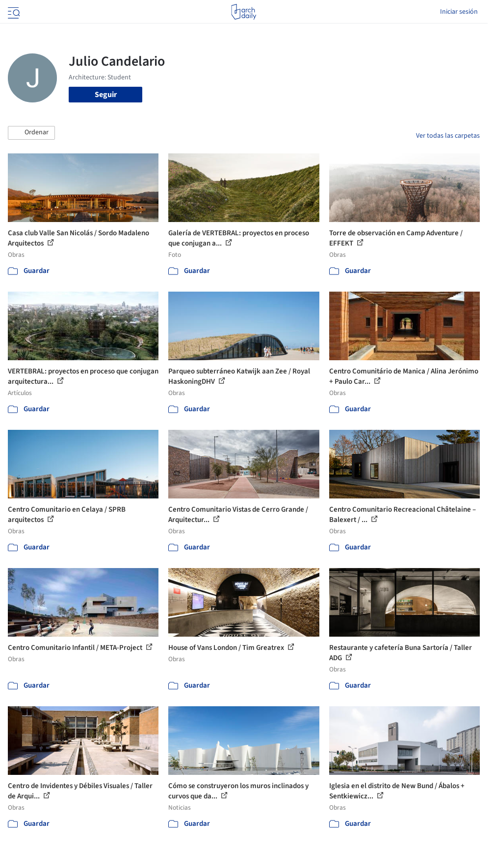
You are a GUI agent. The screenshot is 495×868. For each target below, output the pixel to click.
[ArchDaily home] (244, 12)
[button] (31, 133)
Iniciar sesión (459, 12)
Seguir (106, 95)
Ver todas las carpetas (448, 136)
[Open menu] (13, 12)
